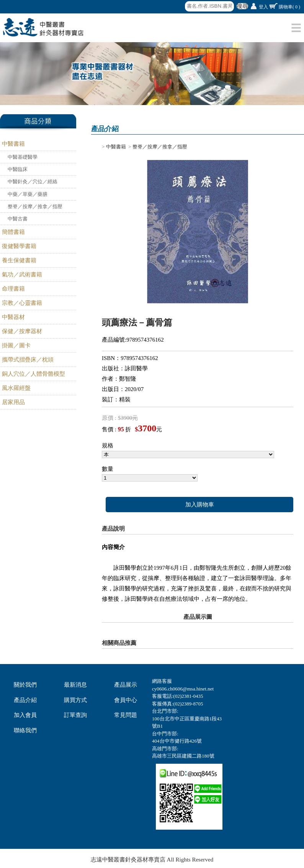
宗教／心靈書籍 (22, 303)
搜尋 (242, 6)
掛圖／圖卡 (16, 345)
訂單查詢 (75, 715)
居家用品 (13, 402)
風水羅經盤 (16, 388)
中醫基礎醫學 (23, 157)
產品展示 (126, 685)
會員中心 (126, 700)
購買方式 (75, 700)
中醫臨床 (18, 169)
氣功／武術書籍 (22, 275)
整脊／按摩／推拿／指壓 (35, 206)
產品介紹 (25, 700)
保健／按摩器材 (22, 331)
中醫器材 (13, 317)
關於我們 (25, 685)
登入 (263, 7)
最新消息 (75, 685)
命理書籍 (13, 289)
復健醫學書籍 (19, 246)
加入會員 (25, 715)
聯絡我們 (25, 730)
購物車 (289, 7)
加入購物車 (200, 505)
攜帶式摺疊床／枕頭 (28, 360)
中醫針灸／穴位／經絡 (33, 182)
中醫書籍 (13, 144)
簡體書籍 (13, 232)
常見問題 (126, 715)
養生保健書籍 (19, 260)
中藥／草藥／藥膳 (28, 194)
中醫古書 (18, 219)
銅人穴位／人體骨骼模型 (34, 374)
